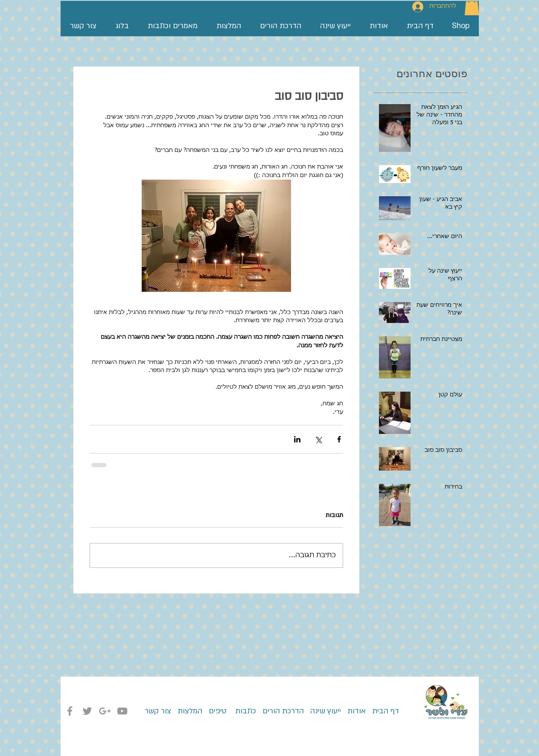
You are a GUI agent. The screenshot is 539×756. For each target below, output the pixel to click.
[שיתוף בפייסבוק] (339, 439)
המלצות (190, 711)
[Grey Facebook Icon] (70, 711)
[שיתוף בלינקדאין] (297, 439)
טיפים (217, 711)
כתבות (245, 711)
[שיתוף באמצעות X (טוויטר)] (318, 439)
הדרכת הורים (280, 711)
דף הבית (382, 711)
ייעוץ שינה (325, 711)
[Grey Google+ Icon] (105, 711)
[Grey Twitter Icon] (87, 711)
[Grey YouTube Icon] (122, 711)
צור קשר (158, 711)
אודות (357, 711)
